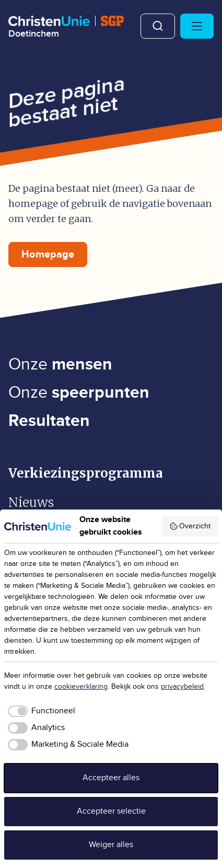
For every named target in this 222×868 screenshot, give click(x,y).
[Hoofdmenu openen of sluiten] (197, 26)
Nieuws (31, 502)
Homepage (48, 254)
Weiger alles (111, 845)
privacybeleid (182, 687)
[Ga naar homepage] (66, 27)
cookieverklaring (81, 687)
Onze (60, 364)
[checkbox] (40, 711)
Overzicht (190, 526)
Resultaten (49, 421)
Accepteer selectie (111, 811)
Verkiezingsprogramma (86, 473)
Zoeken (158, 26)
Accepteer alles (111, 778)
